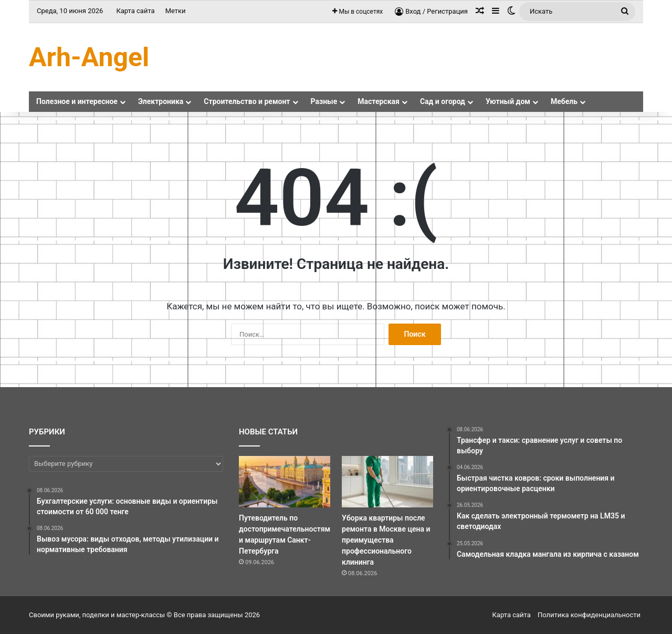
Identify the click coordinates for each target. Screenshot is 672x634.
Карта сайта (135, 11)
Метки (176, 11)
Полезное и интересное (77, 101)
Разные (324, 101)
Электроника (161, 101)
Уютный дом (508, 101)
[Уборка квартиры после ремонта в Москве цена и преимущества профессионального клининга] (387, 482)
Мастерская (379, 101)
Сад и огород (443, 101)
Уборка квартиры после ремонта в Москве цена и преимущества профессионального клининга (386, 540)
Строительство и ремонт (247, 101)
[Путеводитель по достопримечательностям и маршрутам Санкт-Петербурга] (285, 482)
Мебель (564, 101)
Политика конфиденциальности (589, 615)
